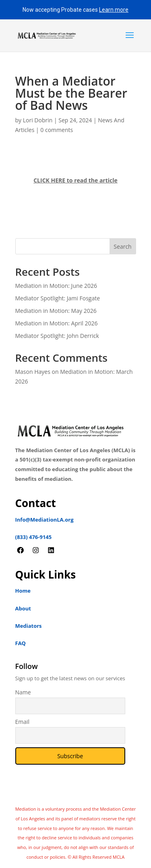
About (23, 608)
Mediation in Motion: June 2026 (56, 286)
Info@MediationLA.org (44, 520)
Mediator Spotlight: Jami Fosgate (58, 298)
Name (23, 692)
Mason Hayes (33, 372)
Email (23, 722)
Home (23, 591)
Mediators (29, 626)
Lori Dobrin (38, 120)
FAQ (21, 643)
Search (122, 246)
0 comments (57, 130)
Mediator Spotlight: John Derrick (57, 336)
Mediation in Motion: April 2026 (57, 323)
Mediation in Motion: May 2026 (56, 311)
